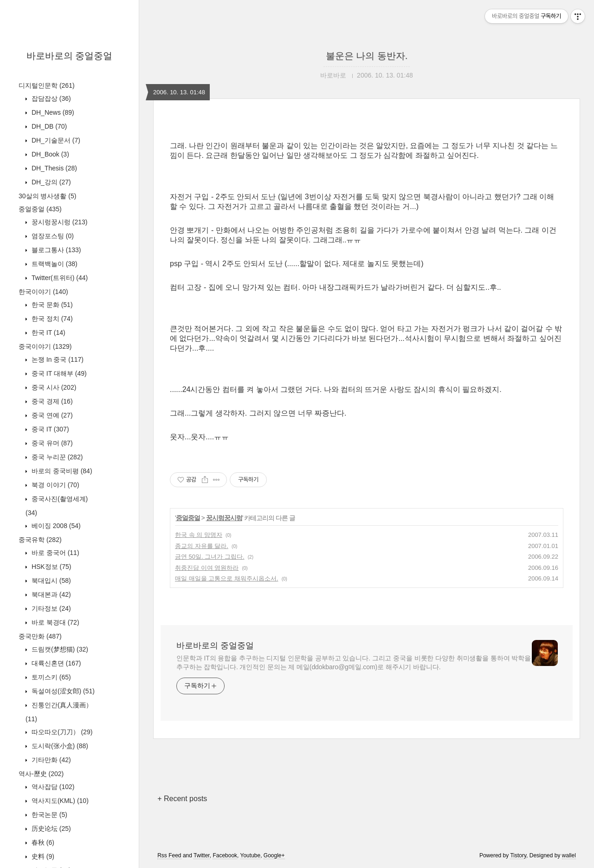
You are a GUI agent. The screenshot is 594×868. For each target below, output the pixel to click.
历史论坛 (50, 829)
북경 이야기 (55, 485)
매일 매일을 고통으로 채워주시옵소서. (226, 578)
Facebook (225, 855)
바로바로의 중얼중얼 (70, 56)
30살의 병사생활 (47, 196)
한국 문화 (51, 305)
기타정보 (50, 608)
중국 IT (49, 429)
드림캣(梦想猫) (59, 649)
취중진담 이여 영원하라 (207, 568)
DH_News (52, 112)
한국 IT (48, 333)
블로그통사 (55, 250)
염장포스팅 (52, 236)
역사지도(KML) (59, 801)
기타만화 (50, 760)
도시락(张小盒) (59, 746)
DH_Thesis (53, 168)
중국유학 (40, 540)
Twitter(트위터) (59, 278)
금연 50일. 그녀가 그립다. (210, 557)
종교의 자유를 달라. (202, 546)
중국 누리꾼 (56, 457)
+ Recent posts (182, 799)
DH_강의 (50, 182)
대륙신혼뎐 (55, 663)
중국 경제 (51, 401)
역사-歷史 (41, 774)
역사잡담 (52, 787)
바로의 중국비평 (61, 471)
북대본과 (50, 594)
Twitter (202, 855)
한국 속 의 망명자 (199, 535)
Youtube (251, 855)
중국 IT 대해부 (58, 373)
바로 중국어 (55, 553)
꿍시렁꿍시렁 (58, 222)
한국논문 (48, 815)
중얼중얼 (40, 209)
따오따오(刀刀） (61, 732)
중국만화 (40, 636)
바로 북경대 (55, 622)
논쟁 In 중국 (57, 359)
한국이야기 (43, 292)
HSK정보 (50, 567)
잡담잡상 (50, 98)
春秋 (42, 842)
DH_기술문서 (55, 140)
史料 (42, 856)
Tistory (518, 855)
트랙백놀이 (54, 264)
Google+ (274, 855)
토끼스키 (50, 677)
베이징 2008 (55, 526)
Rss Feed (169, 855)
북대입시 (50, 581)
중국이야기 (45, 346)
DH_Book (49, 154)
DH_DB (48, 126)
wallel (569, 855)
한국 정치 (51, 319)
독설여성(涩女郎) (62, 691)
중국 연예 (51, 415)
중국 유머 (51, 443)
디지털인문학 (47, 85)
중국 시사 (53, 387)
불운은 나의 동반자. (367, 56)
